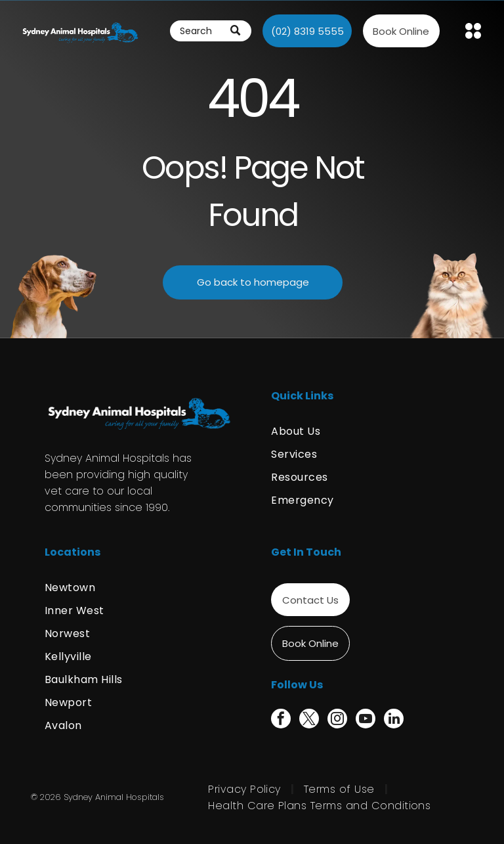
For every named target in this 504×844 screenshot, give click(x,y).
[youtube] (366, 720)
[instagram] (337, 720)
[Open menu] (473, 31)
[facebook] (281, 720)
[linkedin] (394, 720)
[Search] (211, 31)
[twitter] (309, 720)
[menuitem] (365, 431)
